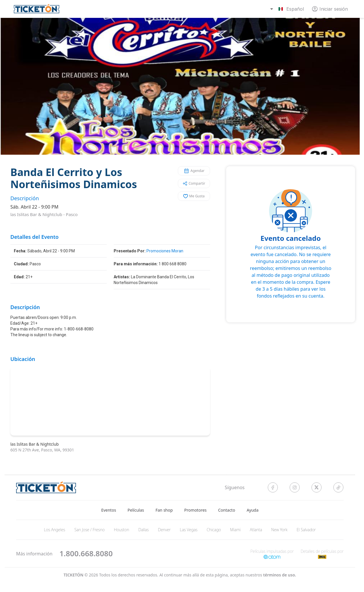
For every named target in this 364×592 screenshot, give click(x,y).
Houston (122, 530)
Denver (164, 530)
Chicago (214, 530)
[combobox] (288, 9)
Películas (136, 510)
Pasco (72, 214)
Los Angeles (55, 530)
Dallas (144, 530)
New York (279, 530)
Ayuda (252, 510)
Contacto (227, 510)
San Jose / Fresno (89, 530)
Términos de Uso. (280, 575)
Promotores (195, 510)
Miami (236, 530)
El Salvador (306, 530)
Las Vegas (189, 530)
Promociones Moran (165, 251)
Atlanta (256, 530)
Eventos (109, 510)
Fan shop (164, 510)
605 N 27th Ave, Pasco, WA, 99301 (42, 450)
